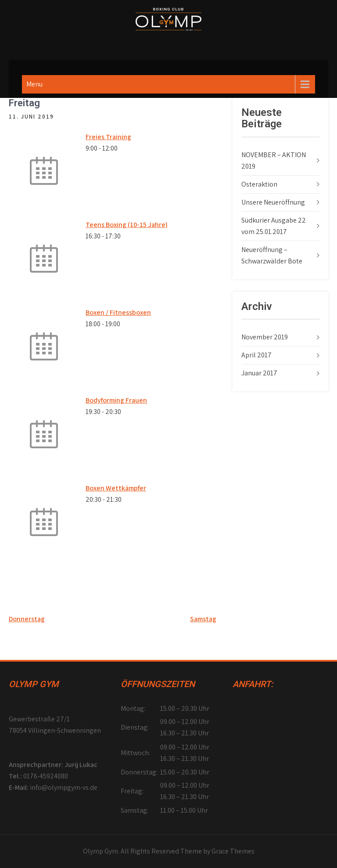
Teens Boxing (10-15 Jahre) (127, 225)
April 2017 (256, 355)
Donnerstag (27, 619)
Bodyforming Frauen (116, 400)
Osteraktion (259, 184)
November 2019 (265, 337)
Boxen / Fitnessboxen (118, 312)
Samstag (203, 619)
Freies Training (108, 137)
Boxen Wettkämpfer (116, 488)
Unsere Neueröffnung (273, 202)
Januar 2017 (259, 373)
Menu (34, 84)
